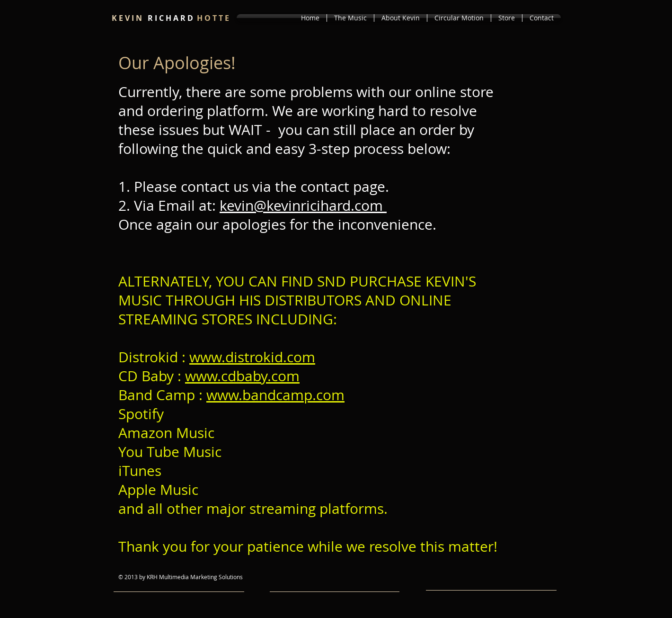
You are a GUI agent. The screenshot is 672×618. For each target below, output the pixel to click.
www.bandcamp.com (275, 395)
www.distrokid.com (252, 357)
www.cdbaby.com (242, 376)
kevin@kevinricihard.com (303, 206)
